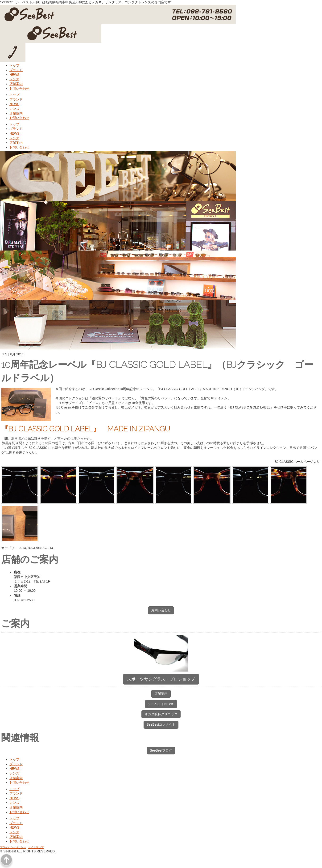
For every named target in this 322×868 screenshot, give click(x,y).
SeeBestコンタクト (161, 724)
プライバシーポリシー (13, 847)
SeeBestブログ (161, 750)
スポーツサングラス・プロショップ (161, 679)
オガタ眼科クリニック (161, 714)
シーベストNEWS (161, 704)
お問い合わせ (161, 610)
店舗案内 (161, 694)
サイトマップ (36, 847)
